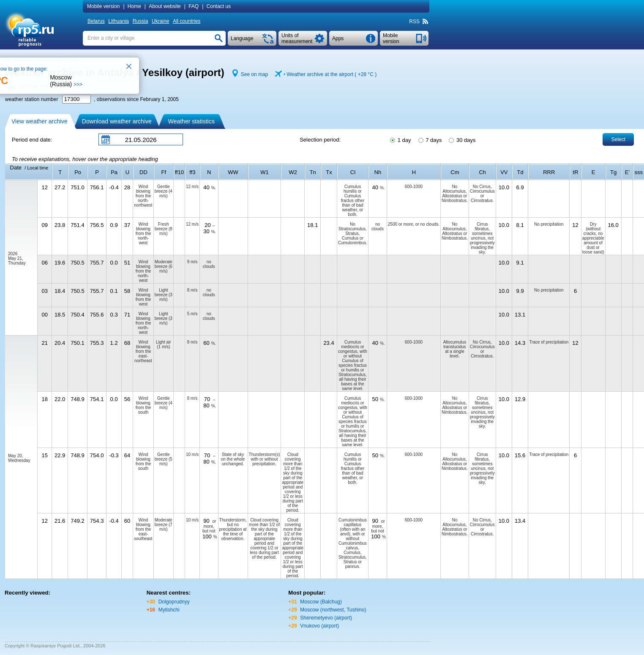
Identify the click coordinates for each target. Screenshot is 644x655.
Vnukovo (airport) (319, 626)
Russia (141, 21)
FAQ (194, 6)
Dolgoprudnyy (174, 602)
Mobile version (103, 6)
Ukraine (160, 21)
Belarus (96, 21)
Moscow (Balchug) (321, 602)
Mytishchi (169, 610)
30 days (461, 139)
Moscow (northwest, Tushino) (333, 610)
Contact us (219, 6)
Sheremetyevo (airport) (326, 618)
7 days (430, 139)
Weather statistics (191, 121)
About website (165, 6)
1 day (400, 139)
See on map (255, 74)
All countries (187, 21)
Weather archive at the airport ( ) (332, 74)
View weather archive (40, 121)
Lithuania (119, 21)
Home (134, 6)
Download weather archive (117, 121)
